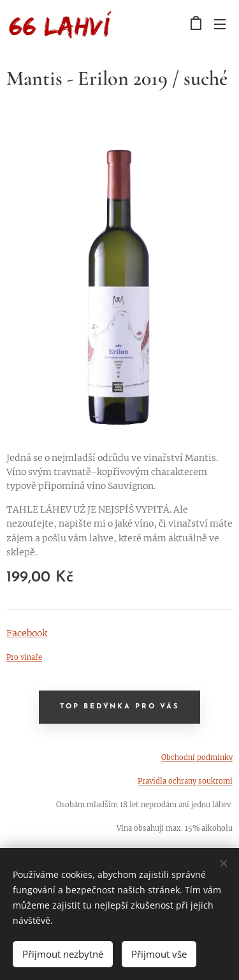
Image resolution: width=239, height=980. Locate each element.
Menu (220, 24)
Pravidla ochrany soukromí (185, 782)
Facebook (27, 633)
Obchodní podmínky (197, 757)
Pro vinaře (24, 657)
